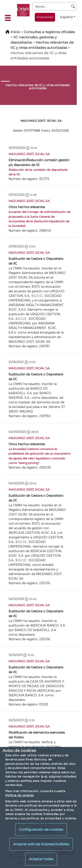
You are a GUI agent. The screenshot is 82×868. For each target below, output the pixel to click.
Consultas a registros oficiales (49, 32)
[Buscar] (73, 6)
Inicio (15, 32)
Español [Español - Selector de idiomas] (66, 17)
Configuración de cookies (41, 829)
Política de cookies (19, 795)
